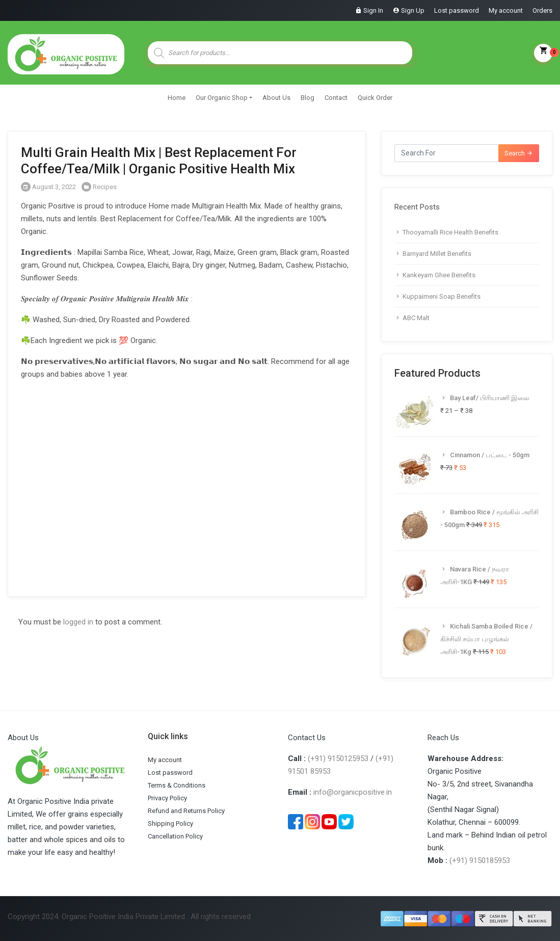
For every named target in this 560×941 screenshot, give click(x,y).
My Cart (543, 53)
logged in (78, 622)
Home (177, 98)
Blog (308, 98)
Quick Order (375, 98)
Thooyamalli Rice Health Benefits (450, 232)
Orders (542, 10)
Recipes (105, 187)
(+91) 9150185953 (480, 860)
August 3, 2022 (48, 187)
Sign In (373, 10)
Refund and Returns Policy (186, 811)
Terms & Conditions (177, 785)
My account (506, 10)
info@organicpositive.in (353, 792)
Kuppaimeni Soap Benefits (442, 296)
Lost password (457, 10)
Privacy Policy (167, 798)
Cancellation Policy (175, 836)
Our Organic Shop (222, 98)
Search (519, 153)
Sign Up (413, 10)
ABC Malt (416, 318)
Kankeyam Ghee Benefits (439, 275)
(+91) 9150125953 (338, 759)
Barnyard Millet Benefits (437, 254)
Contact (336, 98)
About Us (276, 98)
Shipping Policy (170, 824)
